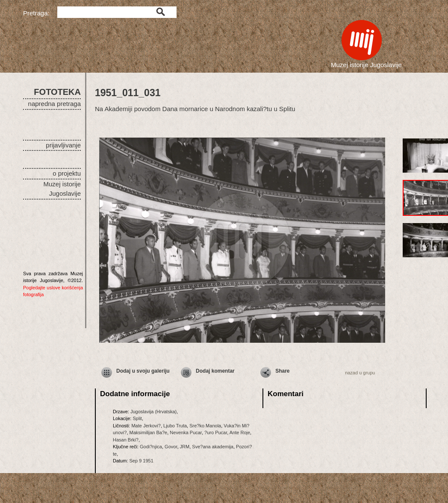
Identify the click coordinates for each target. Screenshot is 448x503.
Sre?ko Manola (205, 426)
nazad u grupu (360, 373)
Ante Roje (240, 432)
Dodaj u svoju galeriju (143, 371)
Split (137, 418)
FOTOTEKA (57, 92)
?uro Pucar (216, 432)
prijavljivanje (63, 145)
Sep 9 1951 (141, 461)
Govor (171, 447)
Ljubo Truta (175, 426)
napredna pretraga (55, 104)
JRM (185, 447)
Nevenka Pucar (186, 432)
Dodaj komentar (215, 371)
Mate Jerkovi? (146, 426)
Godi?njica (151, 447)
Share (282, 371)
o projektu (67, 173)
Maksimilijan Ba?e (149, 432)
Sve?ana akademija (213, 447)
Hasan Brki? (126, 440)
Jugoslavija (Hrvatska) (153, 412)
